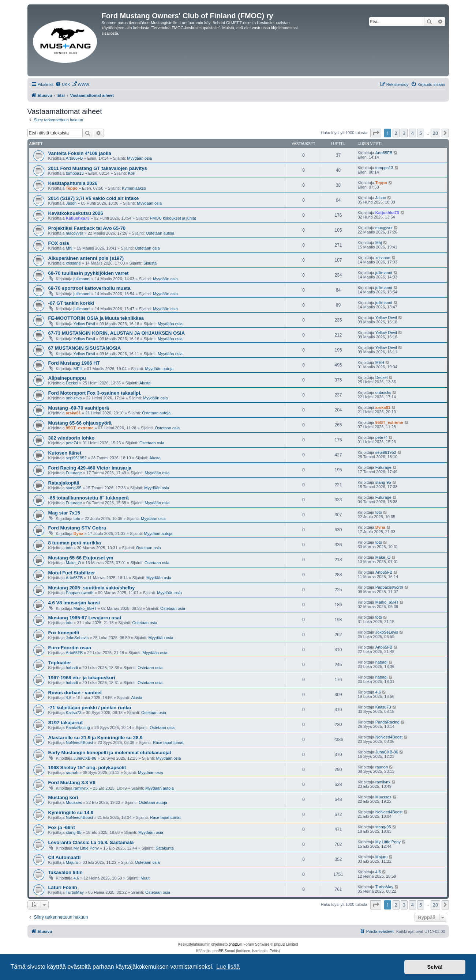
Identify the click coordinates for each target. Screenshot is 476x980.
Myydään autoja (160, 369)
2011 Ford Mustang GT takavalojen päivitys (98, 168)
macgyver (75, 233)
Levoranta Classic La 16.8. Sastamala (91, 842)
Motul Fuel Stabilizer (72, 573)
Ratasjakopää (64, 483)
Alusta (145, 383)
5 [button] (421, 133)
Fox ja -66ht (62, 827)
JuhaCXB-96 (85, 758)
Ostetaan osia (147, 248)
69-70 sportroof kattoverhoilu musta (89, 288)
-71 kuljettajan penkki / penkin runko (90, 708)
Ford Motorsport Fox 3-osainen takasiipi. (95, 393)
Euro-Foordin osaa (70, 648)
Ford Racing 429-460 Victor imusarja (90, 468)
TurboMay (75, 892)
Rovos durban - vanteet (75, 693)
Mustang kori (63, 797)
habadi (72, 668)
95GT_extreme (80, 428)
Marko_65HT (85, 608)
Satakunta (165, 848)
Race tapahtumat (168, 742)
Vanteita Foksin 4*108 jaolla (80, 153)
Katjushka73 (78, 218)
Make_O (74, 563)
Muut (145, 878)
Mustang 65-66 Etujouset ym (81, 558)
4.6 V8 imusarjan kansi (74, 603)
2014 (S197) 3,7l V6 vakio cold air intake (94, 198)
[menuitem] (63, 84)
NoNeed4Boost (80, 742)
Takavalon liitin (65, 872)
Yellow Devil (84, 324)
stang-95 (74, 488)
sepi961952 (76, 458)
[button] (376, 133)
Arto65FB (74, 158)
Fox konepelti (64, 633)
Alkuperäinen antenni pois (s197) (86, 258)
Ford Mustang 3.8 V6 (72, 783)
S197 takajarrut (66, 723)
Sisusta (150, 263)
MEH (78, 369)
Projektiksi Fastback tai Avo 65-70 (87, 228)
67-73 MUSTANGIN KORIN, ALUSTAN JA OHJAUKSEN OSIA (117, 333)
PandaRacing (78, 728)
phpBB (234, 944)
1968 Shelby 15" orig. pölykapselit (87, 768)
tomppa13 (75, 173)
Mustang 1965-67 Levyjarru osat (85, 618)
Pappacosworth (80, 593)
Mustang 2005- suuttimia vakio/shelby (92, 588)
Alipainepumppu (67, 378)
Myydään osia (139, 158)
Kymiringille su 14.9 (71, 812)
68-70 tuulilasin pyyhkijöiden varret (89, 273)
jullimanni (82, 279)
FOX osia (59, 243)
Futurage (74, 473)
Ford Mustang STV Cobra (77, 528)
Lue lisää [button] (228, 967)
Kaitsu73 (74, 713)
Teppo (72, 188)
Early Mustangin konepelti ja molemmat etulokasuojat (110, 753)
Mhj (69, 248)
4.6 (69, 698)
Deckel (72, 383)
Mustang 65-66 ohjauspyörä (80, 423)
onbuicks (74, 398)
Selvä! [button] (435, 967)
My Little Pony (86, 848)
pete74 (72, 443)
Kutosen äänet (65, 453)
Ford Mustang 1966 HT (74, 363)
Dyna (78, 533)
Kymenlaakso (134, 188)
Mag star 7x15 (64, 513)
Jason (71, 203)
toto (77, 519)
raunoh (72, 772)
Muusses (74, 802)
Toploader (60, 663)
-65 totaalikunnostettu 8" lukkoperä (89, 498)
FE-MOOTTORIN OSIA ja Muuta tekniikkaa (96, 318)
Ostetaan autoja (160, 233)
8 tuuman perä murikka (75, 543)
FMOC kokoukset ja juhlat (173, 218)
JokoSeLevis (77, 638)
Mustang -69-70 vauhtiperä (79, 408)
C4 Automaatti (65, 857)
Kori (132, 173)
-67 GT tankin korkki (71, 303)
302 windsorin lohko (72, 438)
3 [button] (404, 133)
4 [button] (413, 133)
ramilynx (81, 788)
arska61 (73, 413)
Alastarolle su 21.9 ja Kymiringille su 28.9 (95, 738)
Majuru (72, 862)
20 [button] (436, 133)
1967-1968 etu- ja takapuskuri (82, 678)
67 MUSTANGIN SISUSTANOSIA (85, 348)
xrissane (73, 263)
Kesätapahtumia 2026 (73, 183)
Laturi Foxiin (63, 887)
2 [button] (396, 133)
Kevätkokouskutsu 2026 (76, 213)
